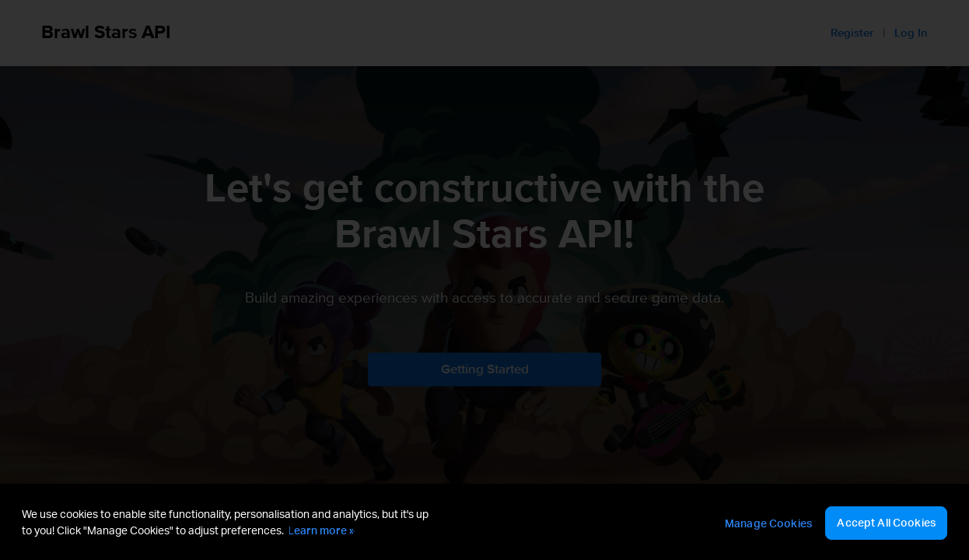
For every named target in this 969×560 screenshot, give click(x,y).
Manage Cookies (768, 523)
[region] (484, 522)
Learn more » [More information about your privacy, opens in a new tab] (321, 530)
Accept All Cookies (886, 522)
